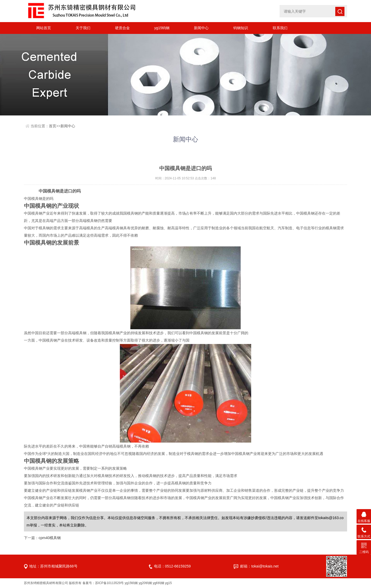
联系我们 (280, 28)
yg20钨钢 (145, 583)
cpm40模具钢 (50, 538)
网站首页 (44, 28)
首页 (53, 126)
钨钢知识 (241, 28)
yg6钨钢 (158, 583)
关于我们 (83, 28)
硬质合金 (122, 28)
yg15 (168, 583)
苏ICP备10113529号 (109, 583)
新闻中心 (201, 28)
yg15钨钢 (162, 28)
